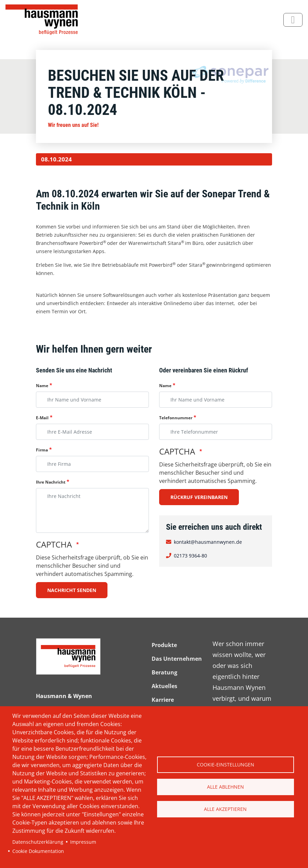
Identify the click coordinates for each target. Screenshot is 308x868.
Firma (42, 450)
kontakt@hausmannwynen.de (208, 542)
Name (42, 386)
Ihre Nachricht (51, 482)
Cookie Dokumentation (38, 851)
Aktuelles (164, 686)
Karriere (163, 700)
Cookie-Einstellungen (226, 765)
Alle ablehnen (226, 787)
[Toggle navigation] (293, 20)
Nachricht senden (72, 590)
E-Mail (42, 418)
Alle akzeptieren (225, 809)
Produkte (164, 645)
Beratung (164, 672)
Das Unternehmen (177, 659)
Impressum (83, 842)
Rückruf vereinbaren (199, 497)
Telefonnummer (176, 418)
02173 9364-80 (190, 556)
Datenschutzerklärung (38, 842)
